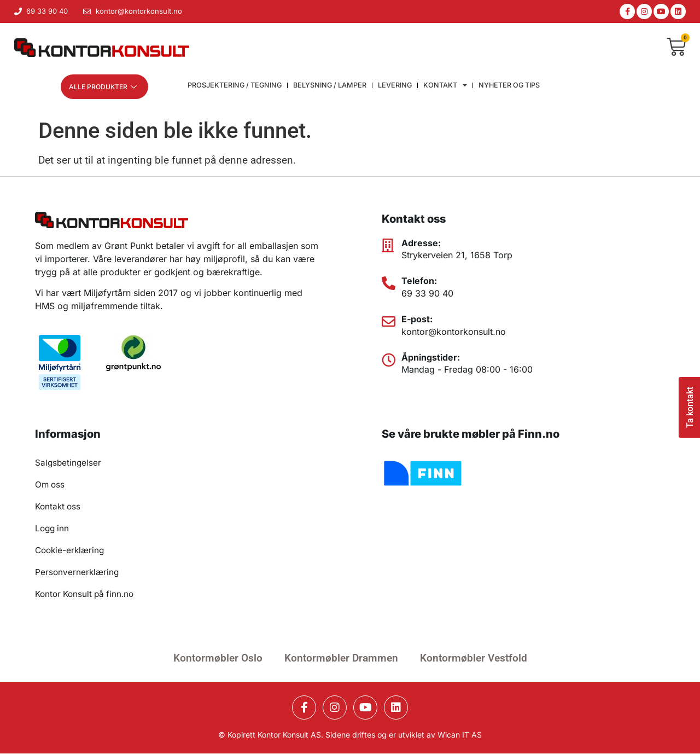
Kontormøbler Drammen (341, 659)
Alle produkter (103, 87)
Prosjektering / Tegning (236, 87)
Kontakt (451, 87)
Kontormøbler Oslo (218, 659)
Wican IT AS (460, 735)
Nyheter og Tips (515, 87)
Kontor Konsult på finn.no (87, 595)
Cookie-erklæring (71, 551)
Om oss (51, 485)
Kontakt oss (59, 507)
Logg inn (53, 529)
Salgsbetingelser (69, 463)
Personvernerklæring (78, 573)
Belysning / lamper (333, 87)
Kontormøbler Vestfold (474, 659)
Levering (400, 87)
